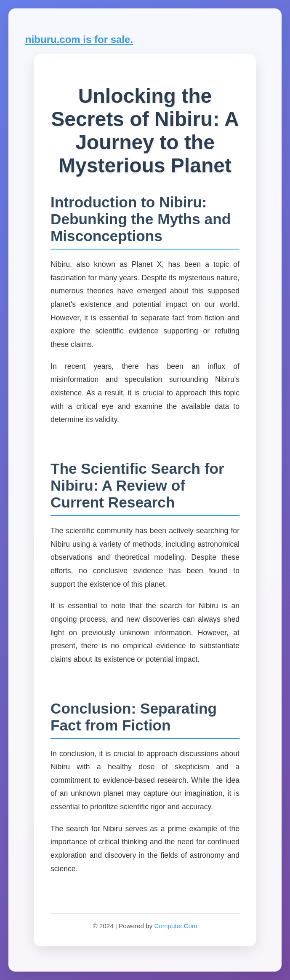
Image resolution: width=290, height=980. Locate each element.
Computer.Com (176, 926)
